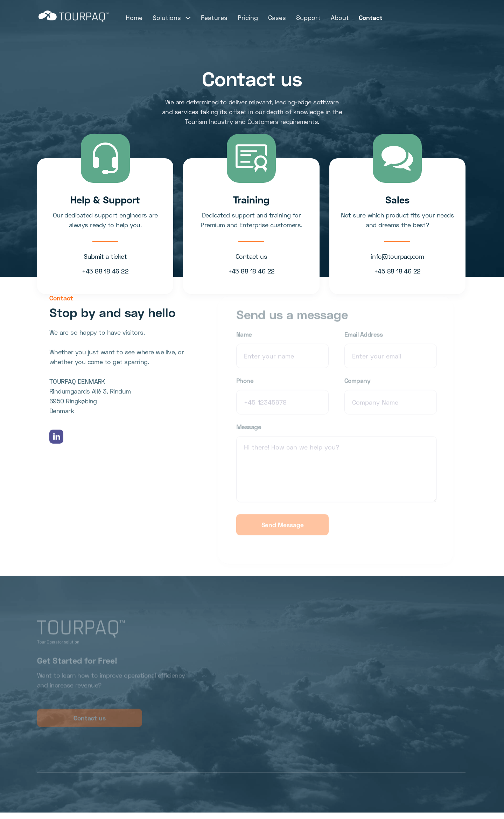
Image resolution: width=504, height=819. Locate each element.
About (340, 18)
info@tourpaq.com (397, 256)
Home (134, 18)
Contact (371, 18)
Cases (277, 18)
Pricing (248, 18)
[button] (172, 18)
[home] (73, 16)
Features (214, 18)
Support (308, 18)
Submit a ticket (105, 256)
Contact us (251, 256)
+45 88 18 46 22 (105, 271)
